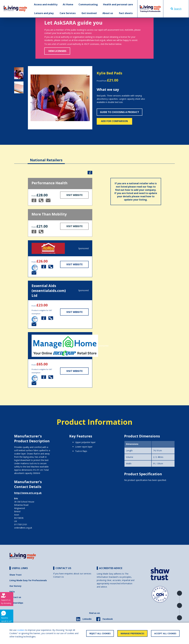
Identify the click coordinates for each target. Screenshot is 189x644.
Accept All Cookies (165, 633)
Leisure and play (44, 13)
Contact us (15, 597)
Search (176, 9)
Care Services (68, 13)
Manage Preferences (132, 633)
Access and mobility (46, 4)
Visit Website (74, 195)
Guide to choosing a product (120, 112)
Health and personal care (118, 4)
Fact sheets (126, 13)
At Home (68, 4)
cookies (21, 630)
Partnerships (16, 603)
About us (108, 13)
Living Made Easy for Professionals (28, 580)
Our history (15, 586)
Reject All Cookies (100, 633)
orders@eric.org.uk (23, 528)
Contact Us (58, 577)
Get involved (89, 13)
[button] (33, 98)
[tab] (46, 158)
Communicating (88, 4)
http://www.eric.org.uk (28, 493)
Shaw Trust (16, 575)
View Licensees (57, 51)
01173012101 (21, 524)
